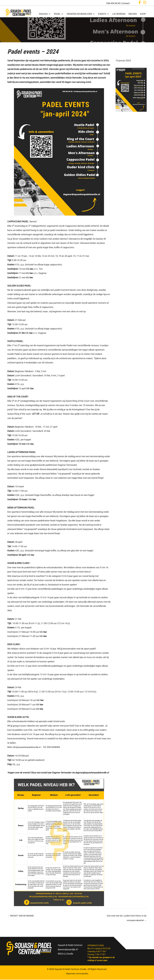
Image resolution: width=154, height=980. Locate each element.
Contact (126, 3)
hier (32, 269)
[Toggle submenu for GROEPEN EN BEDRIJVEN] (93, 14)
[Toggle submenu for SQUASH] (49, 14)
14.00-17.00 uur (17, 546)
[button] (139, 3)
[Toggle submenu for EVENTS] (107, 14)
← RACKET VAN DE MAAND (21, 916)
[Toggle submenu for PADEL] (62, 14)
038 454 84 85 (113, 3)
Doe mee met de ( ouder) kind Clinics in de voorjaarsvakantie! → (126, 917)
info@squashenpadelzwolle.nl (27, 747)
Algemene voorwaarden (77, 974)
